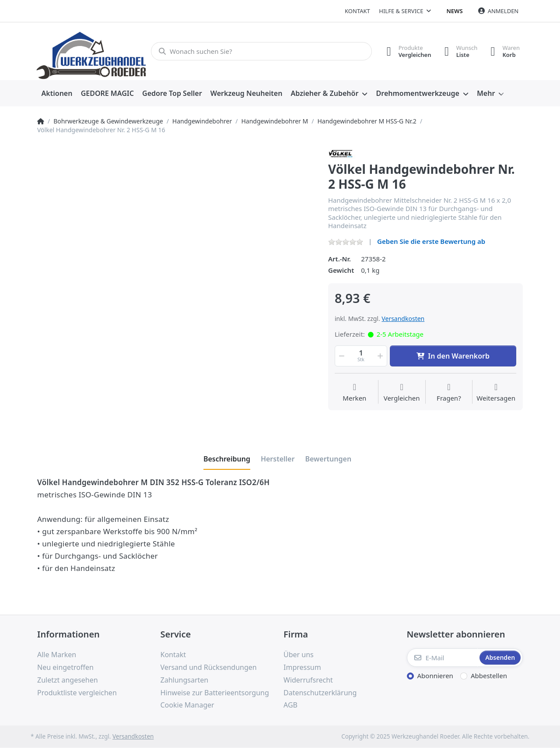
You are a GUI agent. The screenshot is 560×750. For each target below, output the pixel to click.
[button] (341, 356)
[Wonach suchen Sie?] (261, 51)
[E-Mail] (443, 658)
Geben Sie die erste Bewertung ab (431, 241)
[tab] (227, 459)
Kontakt (357, 11)
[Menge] (361, 356)
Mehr (486, 93)
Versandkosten (403, 319)
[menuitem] (57, 94)
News (455, 11)
